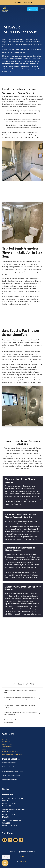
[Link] (5, 9)
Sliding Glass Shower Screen (11, 775)
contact (6, 749)
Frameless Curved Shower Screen (13, 771)
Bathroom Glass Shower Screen (12, 767)
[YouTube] (15, 840)
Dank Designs (24, 861)
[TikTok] (21, 840)
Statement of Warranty (12, 754)
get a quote (7, 744)
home (5, 739)
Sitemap (22, 856)
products (6, 742)
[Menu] (42, 9)
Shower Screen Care (10, 752)
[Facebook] (5, 840)
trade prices (7, 747)
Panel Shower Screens (9, 762)
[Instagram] (10, 840)
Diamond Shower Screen (10, 779)
